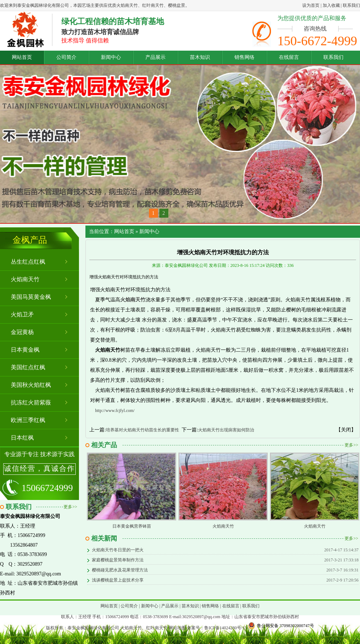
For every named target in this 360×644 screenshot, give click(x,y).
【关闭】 (346, 430)
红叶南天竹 (157, 628)
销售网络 (244, 57)
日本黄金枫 (25, 350)
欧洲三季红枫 (28, 420)
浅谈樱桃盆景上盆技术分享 (118, 580)
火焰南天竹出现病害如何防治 (226, 430)
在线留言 (289, 57)
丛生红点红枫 (28, 262)
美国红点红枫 (28, 367)
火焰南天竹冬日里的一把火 (118, 550)
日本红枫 (22, 438)
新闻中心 (111, 57)
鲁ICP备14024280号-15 (226, 628)
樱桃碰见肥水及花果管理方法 (120, 570)
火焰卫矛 (22, 314)
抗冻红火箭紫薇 (31, 402)
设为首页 (311, 5)
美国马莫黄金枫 (31, 297)
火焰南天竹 (25, 279)
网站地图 (177, 628)
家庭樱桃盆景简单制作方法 (118, 560)
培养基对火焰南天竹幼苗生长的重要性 (142, 430)
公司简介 (66, 57)
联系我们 (351, 5)
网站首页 (22, 57)
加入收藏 (331, 5)
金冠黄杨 (22, 332)
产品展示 (155, 57)
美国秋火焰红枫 (31, 385)
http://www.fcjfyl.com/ (115, 411)
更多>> (70, 507)
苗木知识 (200, 57)
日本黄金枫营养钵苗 (132, 526)
